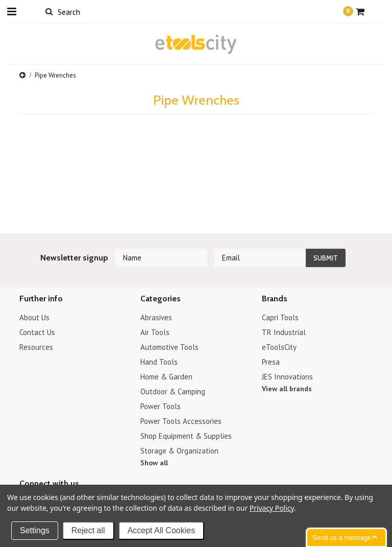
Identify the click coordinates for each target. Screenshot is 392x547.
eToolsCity (279, 347)
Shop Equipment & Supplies (186, 436)
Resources (36, 347)
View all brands (287, 389)
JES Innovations (287, 377)
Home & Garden (166, 377)
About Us (34, 317)
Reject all (88, 530)
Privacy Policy (272, 508)
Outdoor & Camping (173, 391)
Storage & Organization (179, 451)
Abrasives (156, 317)
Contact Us (37, 332)
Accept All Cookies (162, 530)
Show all (154, 463)
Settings (35, 530)
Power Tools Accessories (181, 421)
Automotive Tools (169, 347)
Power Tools (161, 406)
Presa (271, 362)
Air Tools (155, 332)
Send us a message (342, 538)
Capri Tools (280, 317)
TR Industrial (284, 332)
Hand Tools (159, 362)
